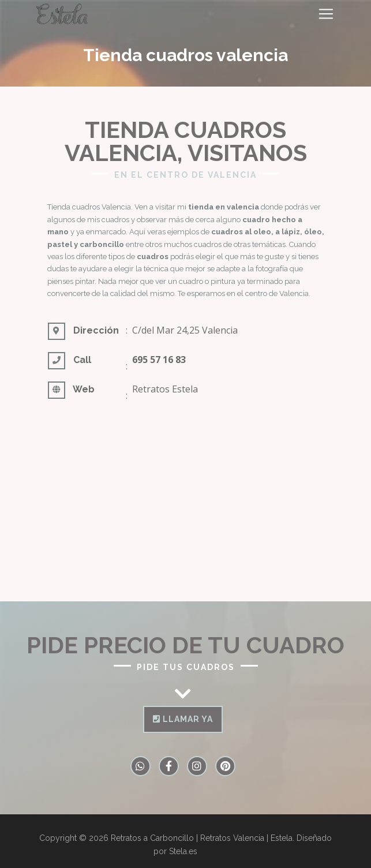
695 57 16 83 (159, 360)
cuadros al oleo (241, 232)
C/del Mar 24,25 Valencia (185, 330)
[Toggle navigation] (326, 14)
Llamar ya (183, 719)
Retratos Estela (165, 389)
